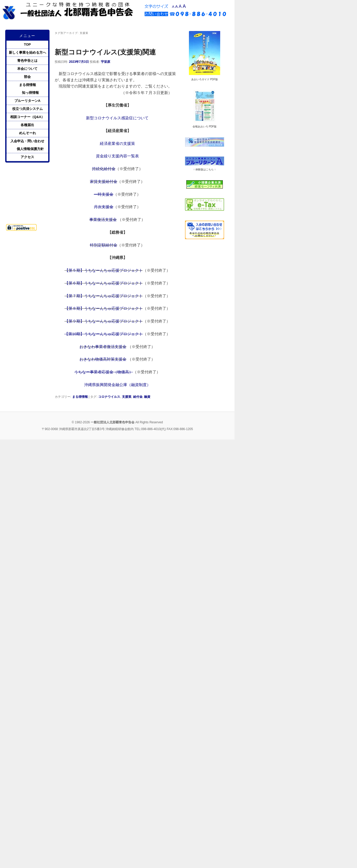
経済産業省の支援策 (117, 143)
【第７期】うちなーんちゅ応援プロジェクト (104, 296)
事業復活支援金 (103, 219)
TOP (27, 44)
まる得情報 (80, 397)
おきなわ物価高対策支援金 (103, 359)
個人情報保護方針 (30, 149)
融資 (147, 397)
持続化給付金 (104, 169)
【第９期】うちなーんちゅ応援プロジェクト (104, 321)
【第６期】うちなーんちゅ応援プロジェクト (104, 283)
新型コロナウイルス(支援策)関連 (105, 52)
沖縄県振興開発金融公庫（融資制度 (115, 385)
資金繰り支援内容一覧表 (117, 156)
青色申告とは (27, 61)
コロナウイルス (109, 397)
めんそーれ (27, 133)
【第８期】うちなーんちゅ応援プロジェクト (104, 308)
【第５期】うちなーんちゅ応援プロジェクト (104, 270)
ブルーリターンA (27, 101)
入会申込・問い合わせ (27, 141)
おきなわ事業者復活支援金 (103, 347)
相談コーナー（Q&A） (27, 117)
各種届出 (27, 125)
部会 (27, 77)
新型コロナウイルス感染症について (117, 118)
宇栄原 (106, 62)
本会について (27, 69)
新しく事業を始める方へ (27, 52)
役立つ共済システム (27, 109)
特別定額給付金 (104, 245)
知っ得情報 (30, 93)
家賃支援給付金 (104, 181)
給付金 (138, 397)
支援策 (127, 397)
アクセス (27, 157)
